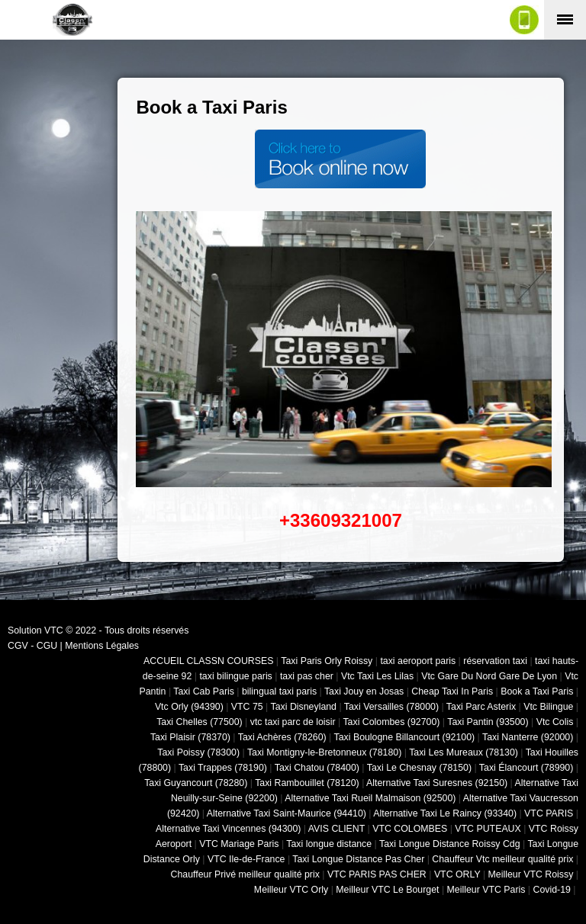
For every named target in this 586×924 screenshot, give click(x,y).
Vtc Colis (555, 722)
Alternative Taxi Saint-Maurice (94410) (287, 813)
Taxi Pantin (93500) (488, 722)
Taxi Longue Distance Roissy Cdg (450, 844)
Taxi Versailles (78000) (391, 707)
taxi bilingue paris (235, 676)
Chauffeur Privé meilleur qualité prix (245, 874)
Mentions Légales (102, 646)
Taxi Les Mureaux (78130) (464, 752)
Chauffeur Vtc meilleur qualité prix (502, 859)
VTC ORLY (457, 874)
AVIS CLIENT (336, 829)
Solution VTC (35, 630)
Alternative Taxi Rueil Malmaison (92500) (370, 798)
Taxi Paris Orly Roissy (327, 661)
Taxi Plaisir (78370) (190, 737)
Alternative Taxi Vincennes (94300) (228, 829)
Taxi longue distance (329, 844)
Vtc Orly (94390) (189, 707)
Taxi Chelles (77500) (200, 722)
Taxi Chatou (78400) (317, 768)
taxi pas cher (307, 676)
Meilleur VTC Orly (291, 890)
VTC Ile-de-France (246, 859)
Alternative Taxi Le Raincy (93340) (445, 813)
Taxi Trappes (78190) (223, 768)
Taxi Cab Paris (204, 691)
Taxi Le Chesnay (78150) (419, 768)
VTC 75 (247, 707)
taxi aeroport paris (418, 661)
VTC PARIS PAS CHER (377, 874)
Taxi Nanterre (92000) (528, 737)
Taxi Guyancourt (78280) (196, 783)
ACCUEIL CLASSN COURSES (208, 661)
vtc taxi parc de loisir (293, 722)
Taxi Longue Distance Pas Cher (358, 859)
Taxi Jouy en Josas (364, 691)
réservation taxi (495, 661)
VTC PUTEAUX (488, 829)
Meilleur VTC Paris (486, 890)
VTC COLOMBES (410, 829)
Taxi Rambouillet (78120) (307, 783)
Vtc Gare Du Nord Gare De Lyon (489, 676)
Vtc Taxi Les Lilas (377, 676)
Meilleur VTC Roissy (531, 874)
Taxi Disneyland (304, 707)
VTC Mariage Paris (239, 844)
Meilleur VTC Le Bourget (387, 890)
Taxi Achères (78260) (282, 737)
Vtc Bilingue (548, 707)
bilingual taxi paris (279, 691)
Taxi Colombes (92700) (391, 722)
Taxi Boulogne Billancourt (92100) (405, 737)
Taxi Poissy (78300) (198, 752)
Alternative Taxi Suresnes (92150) (437, 783)
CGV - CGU (32, 646)
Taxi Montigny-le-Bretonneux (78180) (324, 752)
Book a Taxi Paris (537, 691)
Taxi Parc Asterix (481, 707)
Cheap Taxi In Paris (452, 691)
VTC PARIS (549, 813)
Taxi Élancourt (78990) (526, 768)
